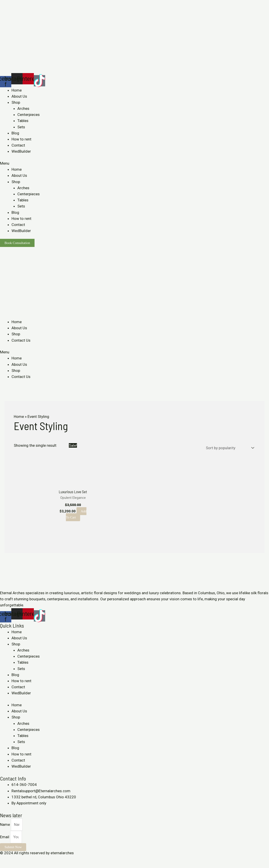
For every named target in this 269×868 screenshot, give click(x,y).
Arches (23, 108)
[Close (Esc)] (5, 859)
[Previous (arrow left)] (5, 866)
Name (5, 824)
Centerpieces (29, 115)
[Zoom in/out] (34, 859)
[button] (134, 163)
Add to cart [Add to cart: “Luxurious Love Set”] (76, 514)
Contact (18, 145)
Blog (15, 133)
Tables (23, 121)
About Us (19, 96)
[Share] (14, 859)
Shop (16, 102)
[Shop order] (229, 448)
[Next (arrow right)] (14, 866)
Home (17, 90)
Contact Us (21, 340)
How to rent (21, 139)
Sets (21, 127)
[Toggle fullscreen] (24, 859)
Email (5, 837)
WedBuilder (21, 151)
